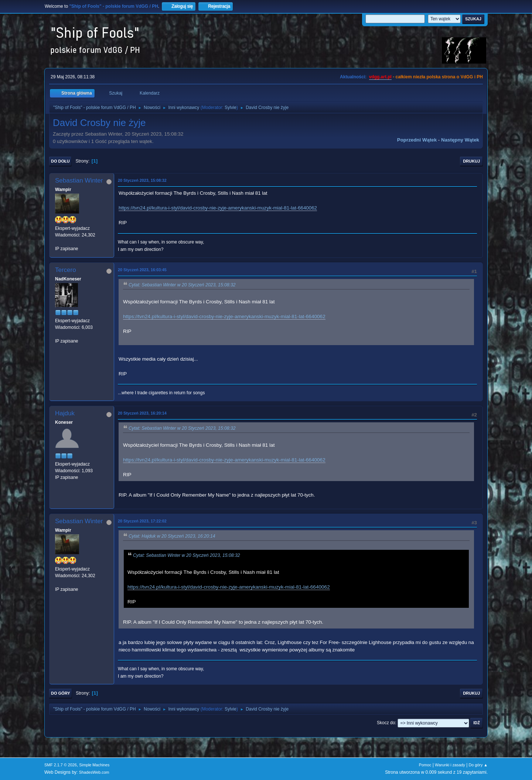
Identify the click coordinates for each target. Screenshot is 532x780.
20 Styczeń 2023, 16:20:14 (142, 413)
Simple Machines (94, 765)
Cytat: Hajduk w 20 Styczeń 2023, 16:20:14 (172, 536)
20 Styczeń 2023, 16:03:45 (142, 270)
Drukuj (471, 161)
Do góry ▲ (478, 765)
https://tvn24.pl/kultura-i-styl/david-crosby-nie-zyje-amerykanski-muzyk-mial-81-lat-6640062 (218, 208)
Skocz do (386, 723)
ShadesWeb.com (94, 772)
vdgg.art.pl (380, 77)
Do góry (61, 693)
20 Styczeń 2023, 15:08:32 (142, 180)
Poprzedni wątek (417, 140)
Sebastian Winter (79, 180)
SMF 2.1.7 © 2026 (61, 765)
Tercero (66, 270)
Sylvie (231, 108)
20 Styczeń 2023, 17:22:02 (142, 521)
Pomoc (425, 765)
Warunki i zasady (450, 765)
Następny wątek (460, 140)
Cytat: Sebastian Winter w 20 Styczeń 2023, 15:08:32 (182, 285)
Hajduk (65, 413)
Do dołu (60, 161)
